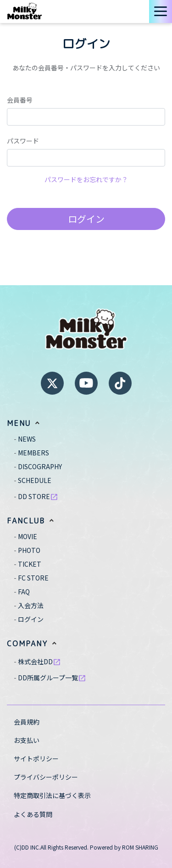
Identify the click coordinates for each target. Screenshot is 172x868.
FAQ (24, 592)
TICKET (30, 564)
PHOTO (29, 550)
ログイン (86, 219)
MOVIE (28, 536)
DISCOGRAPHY (40, 466)
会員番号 (20, 100)
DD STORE (38, 496)
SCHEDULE (35, 480)
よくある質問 (33, 814)
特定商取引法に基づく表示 (52, 795)
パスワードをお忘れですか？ (86, 179)
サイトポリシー (36, 759)
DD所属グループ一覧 (52, 678)
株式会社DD (39, 661)
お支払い (27, 740)
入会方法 (31, 605)
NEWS (27, 439)
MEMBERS (33, 453)
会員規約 (27, 722)
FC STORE (33, 578)
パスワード (23, 141)
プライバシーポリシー (46, 777)
